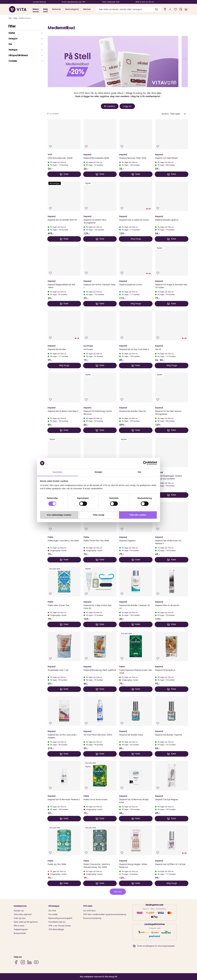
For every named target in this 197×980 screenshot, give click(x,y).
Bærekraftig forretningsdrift (60, 918)
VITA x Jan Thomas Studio (60, 926)
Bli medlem (110, 106)
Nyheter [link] (57, 9)
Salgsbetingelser (21, 929)
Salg (15, 18)
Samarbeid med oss (57, 922)
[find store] (165, 9)
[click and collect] (181, 9)
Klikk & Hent (19, 926)
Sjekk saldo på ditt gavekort (26, 922)
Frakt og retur (20, 918)
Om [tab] (139, 472)
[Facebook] (16, 962)
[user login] (170, 9)
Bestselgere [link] (72, 9)
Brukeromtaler (20, 933)
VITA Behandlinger (56, 929)
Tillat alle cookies (138, 515)
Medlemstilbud (25, 18)
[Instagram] (23, 962)
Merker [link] (87, 9)
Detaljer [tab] (99, 472)
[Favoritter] (176, 9)
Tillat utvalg (98, 515)
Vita (10, 18)
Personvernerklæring (92, 918)
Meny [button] (36, 9)
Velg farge (136, 239)
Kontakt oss (19, 911)
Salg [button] (45, 9)
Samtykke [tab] (58, 472)
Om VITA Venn (89, 911)
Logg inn (127, 106)
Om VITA (52, 911)
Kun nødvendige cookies (59, 515)
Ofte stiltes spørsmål (23, 914)
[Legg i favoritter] (50, 146)
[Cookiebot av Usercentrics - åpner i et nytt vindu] (145, 463)
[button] (156, 9)
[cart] (186, 9)
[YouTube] (36, 962)
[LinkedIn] (29, 962)
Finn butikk (53, 914)
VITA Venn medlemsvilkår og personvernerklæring (105, 914)
